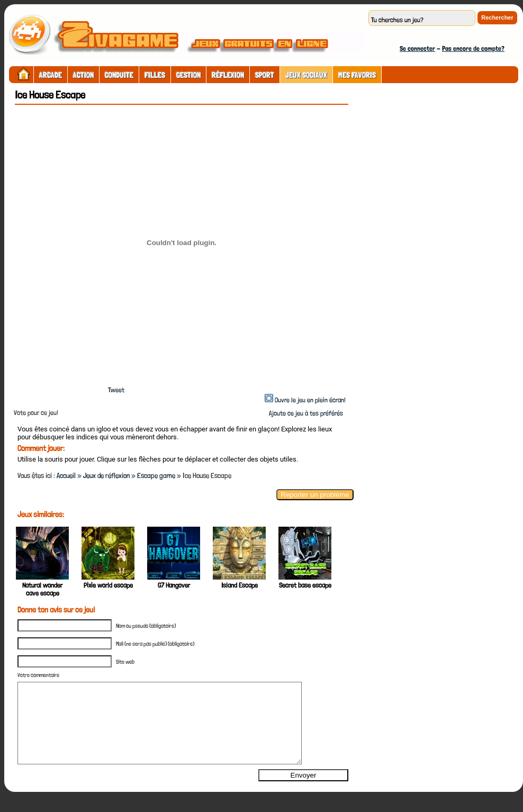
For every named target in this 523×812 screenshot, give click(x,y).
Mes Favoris (357, 75)
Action (83, 75)
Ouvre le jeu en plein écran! (310, 400)
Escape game (156, 475)
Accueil (66, 475)
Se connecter (417, 48)
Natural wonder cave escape (42, 589)
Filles (155, 75)
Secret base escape (305, 585)
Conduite (119, 75)
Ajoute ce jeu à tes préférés (305, 413)
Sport (265, 75)
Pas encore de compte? (473, 48)
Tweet (116, 390)
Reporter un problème (315, 495)
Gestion (188, 75)
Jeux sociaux (306, 75)
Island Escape (240, 585)
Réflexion (228, 75)
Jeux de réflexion (106, 475)
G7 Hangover (174, 585)
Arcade (51, 75)
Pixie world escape (108, 585)
